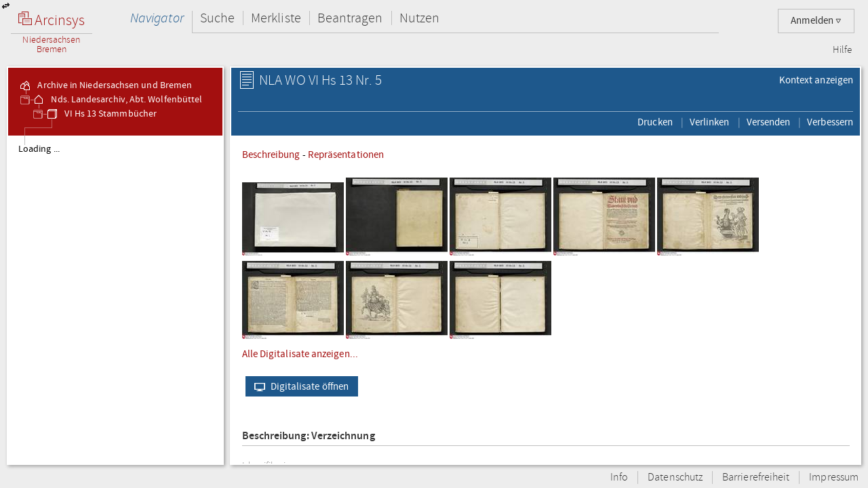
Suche (217, 18)
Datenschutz (675, 477)
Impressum (834, 477)
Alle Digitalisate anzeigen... (300, 354)
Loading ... (39, 149)
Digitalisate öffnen (299, 386)
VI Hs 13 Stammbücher (101, 114)
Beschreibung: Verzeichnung (309, 436)
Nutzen (419, 18)
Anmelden (816, 21)
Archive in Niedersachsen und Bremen (105, 85)
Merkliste (276, 18)
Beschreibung (271, 155)
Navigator (157, 18)
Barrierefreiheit (756, 477)
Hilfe (842, 50)
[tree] (115, 300)
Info (619, 477)
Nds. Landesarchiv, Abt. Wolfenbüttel (117, 100)
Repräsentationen (346, 155)
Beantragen (350, 18)
